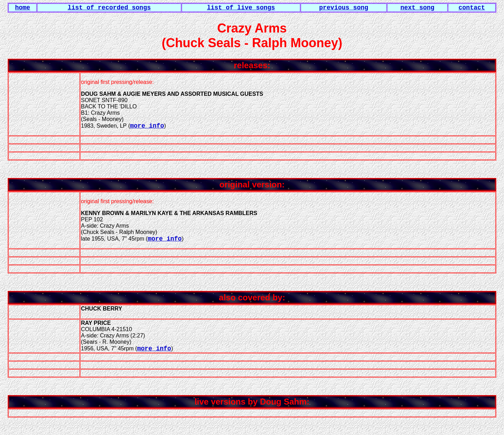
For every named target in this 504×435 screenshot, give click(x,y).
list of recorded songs (109, 8)
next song (417, 8)
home (23, 8)
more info (147, 126)
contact (472, 8)
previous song (344, 8)
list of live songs (241, 8)
